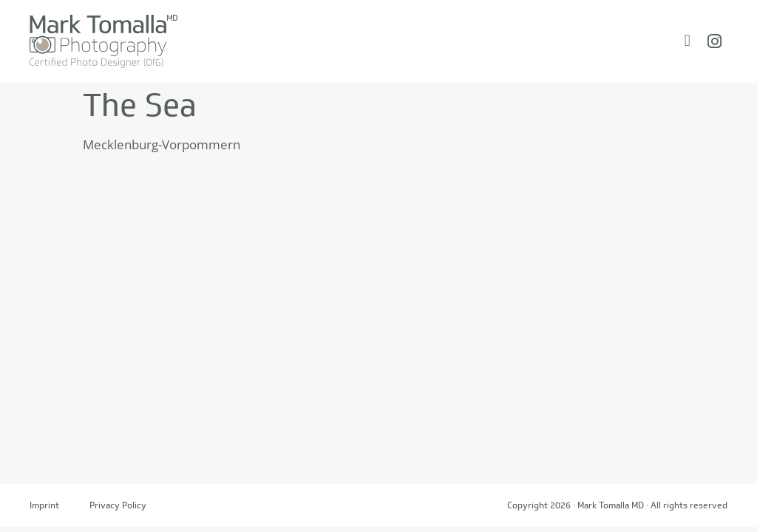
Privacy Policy (118, 505)
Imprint (44, 505)
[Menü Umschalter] (688, 41)
